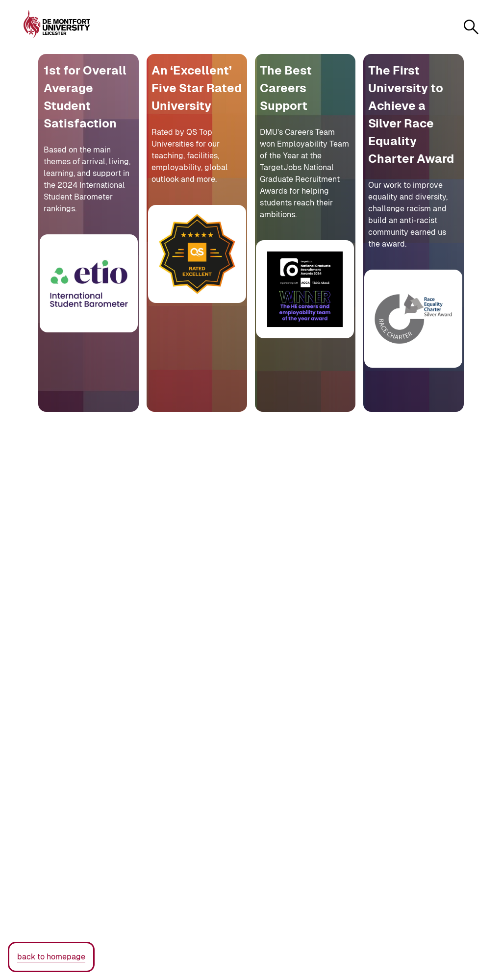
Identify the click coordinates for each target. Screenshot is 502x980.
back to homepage (51, 957)
